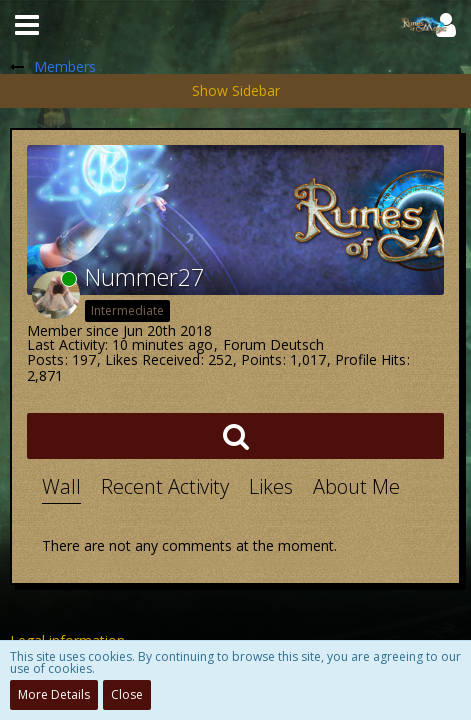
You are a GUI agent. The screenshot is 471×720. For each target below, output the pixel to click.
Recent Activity (165, 486)
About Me (356, 486)
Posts (45, 359)
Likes (271, 486)
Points (261, 359)
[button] (27, 25)
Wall (61, 486)
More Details (54, 694)
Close (127, 694)
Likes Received (152, 359)
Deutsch (297, 344)
